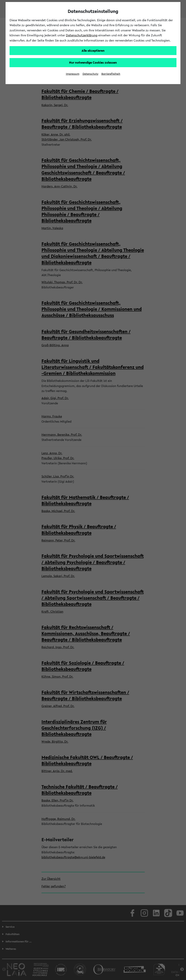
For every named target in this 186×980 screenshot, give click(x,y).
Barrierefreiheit (111, 74)
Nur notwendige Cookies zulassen (93, 62)
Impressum (73, 74)
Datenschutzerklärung (82, 35)
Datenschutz (90, 74)
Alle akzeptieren (93, 50)
